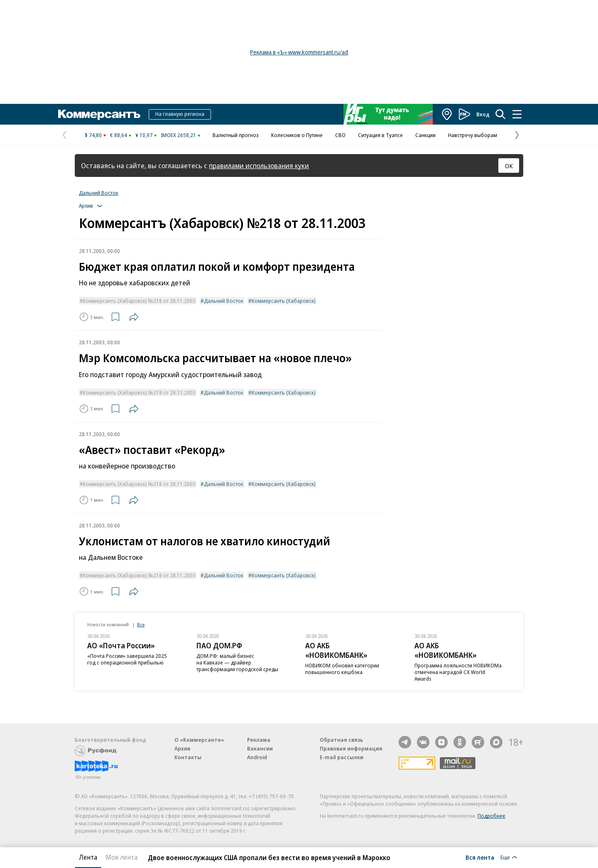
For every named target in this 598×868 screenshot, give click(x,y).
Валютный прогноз (236, 135)
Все (141, 624)
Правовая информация (351, 748)
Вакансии (260, 748)
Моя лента (121, 857)
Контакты (188, 757)
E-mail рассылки (342, 757)
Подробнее (491, 816)
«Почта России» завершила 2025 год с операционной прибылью (127, 659)
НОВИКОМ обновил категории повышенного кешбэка (342, 669)
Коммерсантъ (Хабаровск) (284, 301)
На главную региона (180, 114)
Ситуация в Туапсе (380, 135)
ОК (509, 166)
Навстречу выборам (473, 135)
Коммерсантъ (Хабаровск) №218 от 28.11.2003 (139, 301)
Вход (483, 114)
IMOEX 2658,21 (178, 135)
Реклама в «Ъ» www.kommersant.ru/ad (299, 52)
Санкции (425, 135)
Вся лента (480, 857)
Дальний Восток (99, 193)
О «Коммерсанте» (199, 740)
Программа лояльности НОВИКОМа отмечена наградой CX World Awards (458, 672)
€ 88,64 (119, 135)
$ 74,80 (93, 135)
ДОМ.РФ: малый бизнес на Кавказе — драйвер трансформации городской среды (237, 662)
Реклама (259, 740)
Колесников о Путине (297, 135)
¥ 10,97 (144, 135)
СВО (340, 135)
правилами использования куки (259, 166)
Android (257, 757)
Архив (182, 748)
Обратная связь (341, 740)
